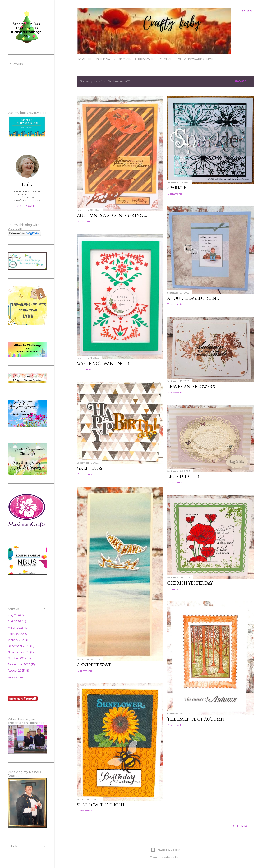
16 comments (84, 474)
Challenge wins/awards (184, 59)
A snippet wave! (95, 665)
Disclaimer (127, 59)
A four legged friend (193, 298)
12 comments (175, 589)
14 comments (175, 392)
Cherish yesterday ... (192, 583)
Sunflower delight (101, 805)
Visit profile (27, 206)
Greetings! (90, 468)
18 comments (175, 304)
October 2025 (19, 658)
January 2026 (19, 640)
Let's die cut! (183, 476)
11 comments (84, 369)
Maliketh (175, 857)
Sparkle (177, 188)
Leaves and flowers (191, 386)
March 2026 (18, 628)
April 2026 (17, 622)
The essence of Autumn (196, 719)
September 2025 (21, 664)
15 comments (174, 482)
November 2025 (21, 652)
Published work (102, 59)
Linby (27, 184)
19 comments (175, 194)
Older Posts (243, 826)
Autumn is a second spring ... (112, 215)
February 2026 (20, 634)
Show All (242, 81)
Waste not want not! (103, 363)
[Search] (248, 11)
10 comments (84, 671)
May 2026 (16, 615)
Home (81, 59)
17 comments (84, 221)
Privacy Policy (150, 59)
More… (212, 59)
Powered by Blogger (165, 850)
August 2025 (18, 671)
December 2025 (21, 646)
